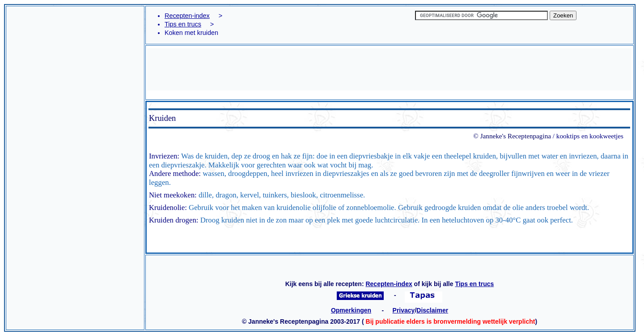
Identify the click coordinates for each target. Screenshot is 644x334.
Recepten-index (187, 16)
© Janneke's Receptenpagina (512, 136)
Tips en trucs (183, 24)
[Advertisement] (75, 32)
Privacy (404, 310)
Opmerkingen (351, 310)
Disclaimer (432, 310)
